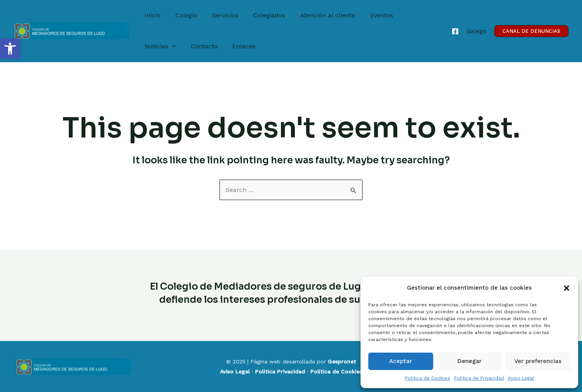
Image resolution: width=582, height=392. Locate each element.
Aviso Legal (521, 378)
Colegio (182, 15)
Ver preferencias (538, 361)
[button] (10, 49)
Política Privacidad (280, 372)
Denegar (470, 361)
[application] (419, 15)
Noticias (407, 15)
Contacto (157, 46)
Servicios (219, 15)
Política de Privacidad (479, 378)
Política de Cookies (428, 378)
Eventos (367, 15)
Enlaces (194, 46)
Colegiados (260, 15)
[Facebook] (455, 31)
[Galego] (476, 31)
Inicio (151, 15)
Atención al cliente (316, 15)
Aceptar (401, 361)
